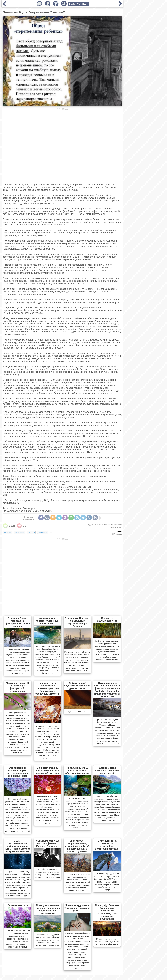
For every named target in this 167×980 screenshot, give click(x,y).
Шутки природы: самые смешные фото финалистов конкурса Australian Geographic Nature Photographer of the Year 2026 (107, 690)
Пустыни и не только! (77, 712)
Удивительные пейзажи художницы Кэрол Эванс (47, 621)
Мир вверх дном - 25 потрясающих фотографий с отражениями (18, 687)
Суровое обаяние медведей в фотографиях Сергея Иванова (18, 622)
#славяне (99, 525)
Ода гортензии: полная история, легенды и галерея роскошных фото (18, 772)
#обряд (107, 525)
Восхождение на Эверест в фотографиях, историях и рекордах (107, 845)
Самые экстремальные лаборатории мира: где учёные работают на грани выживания (18, 846)
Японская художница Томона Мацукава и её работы (77, 908)
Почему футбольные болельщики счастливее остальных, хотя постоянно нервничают (107, 912)
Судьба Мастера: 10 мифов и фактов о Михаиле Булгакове (47, 843)
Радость (31, 532)
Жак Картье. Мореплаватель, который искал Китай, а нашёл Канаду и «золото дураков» (77, 846)
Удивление (19, 532)
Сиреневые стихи (18, 905)
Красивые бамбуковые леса (107, 619)
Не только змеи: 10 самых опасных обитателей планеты (77, 770)
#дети (91, 525)
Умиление (43, 532)
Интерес (8, 532)
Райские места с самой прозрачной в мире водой (107, 770)
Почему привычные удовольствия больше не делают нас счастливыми (47, 909)
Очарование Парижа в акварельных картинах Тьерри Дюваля (77, 622)
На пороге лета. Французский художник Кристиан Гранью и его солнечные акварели (47, 688)
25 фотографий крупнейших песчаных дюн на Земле (77, 686)
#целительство (116, 527)
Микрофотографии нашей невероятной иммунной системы (47, 770)
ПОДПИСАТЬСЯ (79, 4)
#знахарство (117, 525)
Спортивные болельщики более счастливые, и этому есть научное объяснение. (107, 942)
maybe (119, 532)
